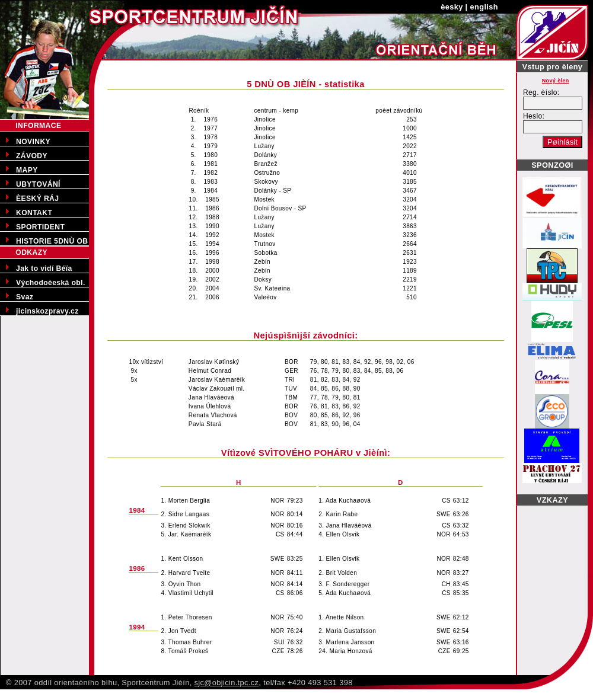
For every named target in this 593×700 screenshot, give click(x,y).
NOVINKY (33, 142)
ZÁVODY (32, 156)
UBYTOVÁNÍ (38, 184)
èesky (452, 7)
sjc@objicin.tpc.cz (227, 683)
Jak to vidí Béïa (44, 269)
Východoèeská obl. (51, 283)
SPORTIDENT (40, 227)
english (484, 7)
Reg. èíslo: (541, 92)
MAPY (27, 170)
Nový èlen (556, 81)
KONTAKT (34, 213)
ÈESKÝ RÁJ (37, 199)
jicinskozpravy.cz (47, 311)
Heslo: (534, 116)
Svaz (25, 297)
